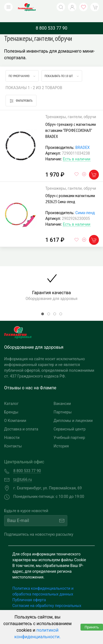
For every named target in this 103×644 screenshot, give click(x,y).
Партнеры (63, 404)
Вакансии (62, 395)
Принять (92, 627)
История (61, 438)
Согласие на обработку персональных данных (47, 600)
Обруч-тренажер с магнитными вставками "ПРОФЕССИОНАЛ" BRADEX (71, 122)
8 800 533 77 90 (51, 20)
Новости (12, 429)
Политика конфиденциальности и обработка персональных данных (43, 583)
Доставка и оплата (21, 421)
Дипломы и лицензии (73, 412)
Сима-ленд (85, 205)
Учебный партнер (69, 429)
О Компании (15, 412)
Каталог (11, 395)
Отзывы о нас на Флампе (30, 380)
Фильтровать (21, 93)
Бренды (11, 404)
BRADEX (82, 139)
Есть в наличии (77, 151)
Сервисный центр (70, 421)
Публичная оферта (29, 592)
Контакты (13, 438)
